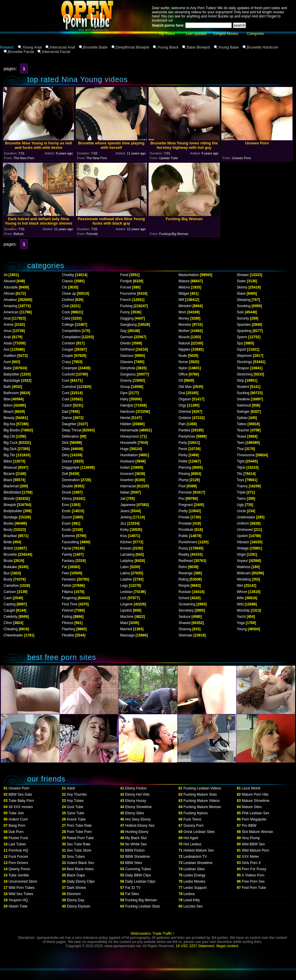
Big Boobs (12, 430)
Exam (66, 523)
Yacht (241, 617)
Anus (8, 331)
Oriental (185, 412)
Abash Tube (18, 906)
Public (183, 536)
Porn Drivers (18, 863)
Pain (182, 424)
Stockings (244, 362)
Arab (7, 337)
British (8, 548)
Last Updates (196, 34)
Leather (126, 579)
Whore (242, 592)
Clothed (68, 300)
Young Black (168, 47)
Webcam (244, 573)
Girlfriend (127, 349)
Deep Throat (72, 430)
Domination (71, 480)
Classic (68, 281)
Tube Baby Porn (21, 801)
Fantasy (68, 561)
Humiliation (129, 455)
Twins (241, 499)
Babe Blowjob (198, 47)
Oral (182, 393)
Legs (124, 586)
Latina (125, 573)
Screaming (187, 604)
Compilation (71, 337)
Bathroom (11, 393)
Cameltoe (11, 586)
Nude (183, 356)
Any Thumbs (77, 794)
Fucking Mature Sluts (200, 794)
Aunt (7, 362)
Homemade (129, 430)
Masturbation (189, 275)
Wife (240, 598)
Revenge (186, 573)
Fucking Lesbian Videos (202, 788)
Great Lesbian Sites (199, 832)
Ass (7, 349)
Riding (184, 579)
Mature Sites (252, 807)
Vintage (243, 548)
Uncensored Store (23, 881)
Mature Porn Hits (255, 794)
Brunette (10, 555)
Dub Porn (16, 832)
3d (5, 275)
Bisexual (10, 468)
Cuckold (68, 374)
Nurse (183, 362)
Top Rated (167, 34)
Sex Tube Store (79, 850)
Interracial (128, 486)
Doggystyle (71, 468)
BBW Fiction (135, 850)
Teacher (243, 430)
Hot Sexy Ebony (138, 819)
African (9, 294)
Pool (182, 486)
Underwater (246, 517)
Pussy (183, 548)
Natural (184, 343)
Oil (181, 381)
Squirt (241, 349)
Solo (240, 312)
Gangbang (128, 325)
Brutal (8, 561)
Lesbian (126, 592)
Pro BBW (249, 826)
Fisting (67, 617)
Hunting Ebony (137, 832)
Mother (184, 331)
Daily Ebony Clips (81, 881)
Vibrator (243, 542)
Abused (10, 281)
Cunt (66, 393)
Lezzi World (251, 788)
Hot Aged (191, 838)
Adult (71, 788)
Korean (126, 548)
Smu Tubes (76, 857)
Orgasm (185, 399)
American (11, 312)
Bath (7, 387)
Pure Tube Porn (79, 832)
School (184, 598)
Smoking (244, 306)
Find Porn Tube (254, 888)
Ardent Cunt (18, 819)
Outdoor (185, 418)
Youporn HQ (18, 900)
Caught (9, 610)
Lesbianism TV (195, 857)
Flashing (69, 629)
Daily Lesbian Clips (140, 881)
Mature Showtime (256, 801)
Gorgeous (128, 374)
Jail (123, 499)
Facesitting (70, 542)
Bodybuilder (13, 511)
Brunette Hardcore (263, 47)
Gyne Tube (76, 813)
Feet (65, 573)
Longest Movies (226, 34)
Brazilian (10, 536)
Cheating (11, 629)
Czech (67, 405)
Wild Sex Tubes (21, 894)
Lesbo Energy (194, 875)
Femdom (69, 579)
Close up (69, 294)
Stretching (245, 374)
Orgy (182, 405)
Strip (240, 381)
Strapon (243, 368)
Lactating (127, 555)
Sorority (243, 318)
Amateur (10, 300)
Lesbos (189, 894)
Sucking (243, 393)
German (127, 337)
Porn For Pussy (254, 869)
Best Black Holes (80, 869)
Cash (8, 598)
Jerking (126, 517)
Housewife (128, 443)
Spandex (244, 325)
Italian (125, 492)
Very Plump (251, 838)
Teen (241, 443)
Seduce (185, 617)
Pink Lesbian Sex (256, 813)
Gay (123, 331)
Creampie (70, 368)
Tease (242, 436)
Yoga (241, 623)
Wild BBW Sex (253, 844)
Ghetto (126, 343)
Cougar (68, 349)
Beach (9, 412)
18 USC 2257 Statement (195, 946)
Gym (124, 393)
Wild (240, 604)
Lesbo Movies (194, 881)
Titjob (241, 468)
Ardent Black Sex (81, 863)
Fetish (67, 586)
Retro (183, 567)
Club (66, 306)
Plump (184, 480)
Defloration (70, 436)
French (126, 300)
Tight (241, 461)
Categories (255, 34)
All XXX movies (21, 807)
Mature (184, 281)
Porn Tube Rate (79, 826)
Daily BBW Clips (138, 875)
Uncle (241, 511)
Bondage (11, 517)
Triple (241, 492)
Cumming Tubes (138, 869)
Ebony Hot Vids (137, 794)
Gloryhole (128, 368)
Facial (67, 548)
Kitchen (126, 542)
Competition (71, 331)
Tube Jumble (19, 875)
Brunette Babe (95, 47)
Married (126, 629)
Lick (123, 598)
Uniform (243, 523)
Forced (126, 287)
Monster (185, 325)
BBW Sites (134, 863)
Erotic (66, 511)
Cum (66, 381)
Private (184, 517)
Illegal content (227, 946)
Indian (125, 468)
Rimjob (184, 586)
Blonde (9, 499)
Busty (8, 579)
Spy (240, 343)
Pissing (184, 474)
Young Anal (32, 47)
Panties (184, 430)
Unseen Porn (19, 788)
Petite (183, 461)
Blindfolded (12, 492)
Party (183, 443)
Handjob (127, 405)
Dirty (66, 455)
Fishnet (68, 610)
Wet (240, 586)
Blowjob (10, 505)
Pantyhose (187, 436)
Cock (66, 312)
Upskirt (242, 536)
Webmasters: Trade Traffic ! (153, 934)
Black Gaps (76, 875)
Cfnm (8, 623)
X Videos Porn (253, 875)
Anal (7, 318)
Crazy (66, 362)
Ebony (67, 499)
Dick (65, 443)
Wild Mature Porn (256, 850)
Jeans (125, 511)
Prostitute (186, 530)
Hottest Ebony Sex (140, 826)
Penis (183, 449)
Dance (67, 418)
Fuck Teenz (193, 819)
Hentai (125, 418)
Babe (8, 368)
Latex (124, 567)
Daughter (69, 424)
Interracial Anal (62, 47)
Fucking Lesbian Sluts (143, 906)
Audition (10, 356)
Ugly (240, 505)
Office (183, 374)
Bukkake (10, 567)
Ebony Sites (135, 813)
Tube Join (16, 813)
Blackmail (11, 486)
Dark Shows (77, 888)
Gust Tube (75, 807)
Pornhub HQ (18, 850)
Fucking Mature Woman (202, 807)
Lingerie (127, 604)
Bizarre (9, 474)
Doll (65, 474)
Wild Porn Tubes (22, 888)
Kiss (124, 536)
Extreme (69, 536)
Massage (127, 635)
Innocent (127, 474)
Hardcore (127, 412)
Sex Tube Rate (79, 844)
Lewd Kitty (192, 900)
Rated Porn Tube (80, 838)
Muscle (184, 337)
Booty (8, 530)
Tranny (242, 486)
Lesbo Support (195, 888)
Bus (7, 573)
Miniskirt (185, 306)
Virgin (241, 555)
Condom (69, 343)
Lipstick (126, 610)
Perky (183, 455)
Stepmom (244, 356)
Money (184, 318)
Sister (241, 281)
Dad (65, 412)
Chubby (68, 275)
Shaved (185, 623)
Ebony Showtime (139, 807)
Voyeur (242, 561)
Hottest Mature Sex (199, 850)
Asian (8, 343)
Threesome (246, 455)
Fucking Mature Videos (202, 801)
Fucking (126, 306)
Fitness (68, 623)
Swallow (243, 399)
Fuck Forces (18, 857)
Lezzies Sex (193, 906)
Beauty (9, 418)
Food (124, 275)
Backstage (12, 381)
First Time (70, 604)
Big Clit (9, 436)
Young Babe (229, 47)
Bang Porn (17, 826)
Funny (125, 312)
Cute (66, 399)
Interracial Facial (56, 52)
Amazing (11, 306)
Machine (127, 617)
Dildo (66, 449)
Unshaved (245, 530)
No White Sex (136, 844)
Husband (127, 461)
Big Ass (9, 424)
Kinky (124, 530)
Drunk (67, 492)
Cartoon (10, 592)
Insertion (127, 480)
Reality (184, 555)
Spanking (244, 331)
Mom (182, 312)
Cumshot (69, 387)
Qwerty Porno (19, 869)
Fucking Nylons (196, 813)
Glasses (127, 362)
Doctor (67, 461)
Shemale (185, 635)
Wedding (244, 579)
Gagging (127, 318)
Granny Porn (194, 826)
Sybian (242, 418)
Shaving (185, 629)
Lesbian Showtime (198, 863)
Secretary (186, 610)
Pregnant (186, 505)
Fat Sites (132, 894)
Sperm (242, 337)
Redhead (186, 561)
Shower (243, 275)
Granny (126, 381)
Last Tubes (17, 844)
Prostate (185, 523)
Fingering (69, 598)
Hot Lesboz (193, 844)
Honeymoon (130, 436)
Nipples (184, 349)
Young (242, 629)
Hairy (124, 399)
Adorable (11, 287)
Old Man (185, 387)
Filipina (67, 592)
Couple (67, 356)
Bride (8, 542)
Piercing (185, 468)
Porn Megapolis (254, 819)
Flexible (68, 635)
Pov (182, 499)
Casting (10, 604)
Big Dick (10, 449)
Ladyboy (127, 561)
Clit (64, 287)
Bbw (7, 399)
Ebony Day (76, 900)
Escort (67, 517)
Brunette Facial (21, 52)
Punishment (188, 542)
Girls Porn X (251, 863)
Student (243, 387)
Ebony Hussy (136, 801)
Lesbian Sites (194, 869)
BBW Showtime (137, 857)
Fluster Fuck (18, 838)
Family (67, 555)
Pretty (183, 511)
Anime (9, 325)
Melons (184, 287)
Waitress (244, 567)
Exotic (67, 530)
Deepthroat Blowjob (132, 47)
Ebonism (74, 894)
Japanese (128, 505)
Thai (240, 449)
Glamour (127, 356)
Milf (181, 300)
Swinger (243, 412)
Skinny (242, 287)
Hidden (126, 424)
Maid (124, 623)
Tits (240, 474)
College (68, 325)
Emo (66, 505)
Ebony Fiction (136, 788)
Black (8, 480)
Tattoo (242, 424)
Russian (185, 592)
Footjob (126, 281)
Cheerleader (13, 635)
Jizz (123, 523)
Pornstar (185, 492)
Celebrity (11, 617)
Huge (124, 449)
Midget (184, 294)
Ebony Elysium (79, 906)
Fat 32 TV (133, 888)
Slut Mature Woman (258, 832)
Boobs (9, 523)
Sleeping (244, 300)
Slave (241, 294)
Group (125, 387)
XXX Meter (250, 857)
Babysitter (11, 374)
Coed (66, 318)
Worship (243, 610)
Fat (64, 567)
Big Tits (9, 455)
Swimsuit (244, 405)
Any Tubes (75, 801)
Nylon (183, 368)
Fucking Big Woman (141, 900)
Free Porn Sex (253, 881)
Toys (240, 480)
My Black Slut (136, 838)
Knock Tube (76, 819)
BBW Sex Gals (20, 794)
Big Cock (11, 443)
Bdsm (8, 405)
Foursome (128, 294)
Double (67, 486)
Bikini (8, 461)
